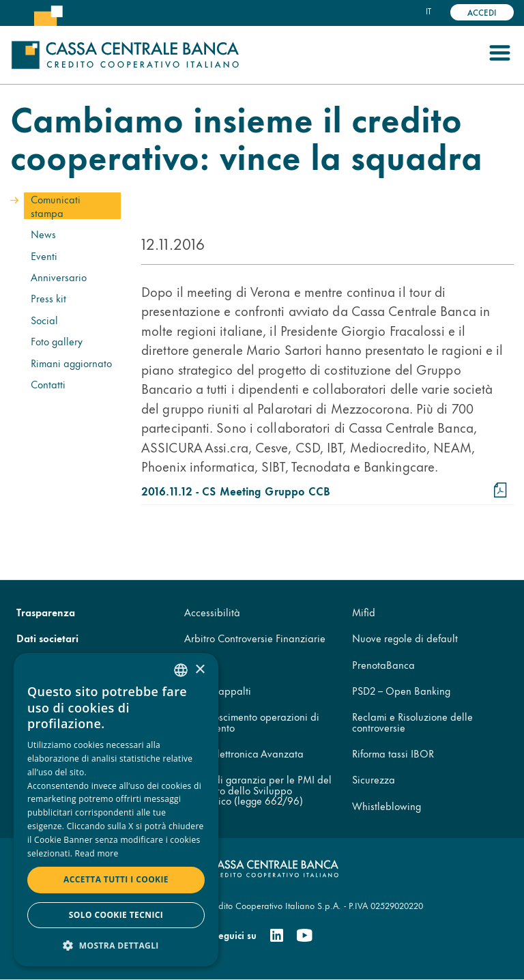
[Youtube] (304, 936)
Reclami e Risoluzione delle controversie (412, 721)
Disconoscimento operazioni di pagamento (252, 721)
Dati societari (47, 638)
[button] (116, 945)
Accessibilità (212, 612)
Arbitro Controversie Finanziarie (255, 638)
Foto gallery (57, 341)
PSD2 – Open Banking (401, 690)
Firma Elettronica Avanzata (244, 753)
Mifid (364, 612)
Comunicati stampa (56, 206)
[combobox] (181, 670)
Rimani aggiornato (71, 363)
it (428, 11)
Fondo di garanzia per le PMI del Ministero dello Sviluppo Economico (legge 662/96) (258, 790)
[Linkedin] (277, 936)
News (43, 234)
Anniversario (59, 277)
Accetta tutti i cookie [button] (116, 879)
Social (44, 320)
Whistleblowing (387, 806)
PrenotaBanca (383, 664)
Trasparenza (46, 612)
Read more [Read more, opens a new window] (97, 853)
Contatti (48, 384)
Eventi (44, 256)
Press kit (48, 298)
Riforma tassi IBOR (393, 753)
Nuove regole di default (405, 638)
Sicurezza (374, 779)
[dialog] (116, 810)
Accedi (482, 12)
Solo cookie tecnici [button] (116, 915)
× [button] (200, 670)
